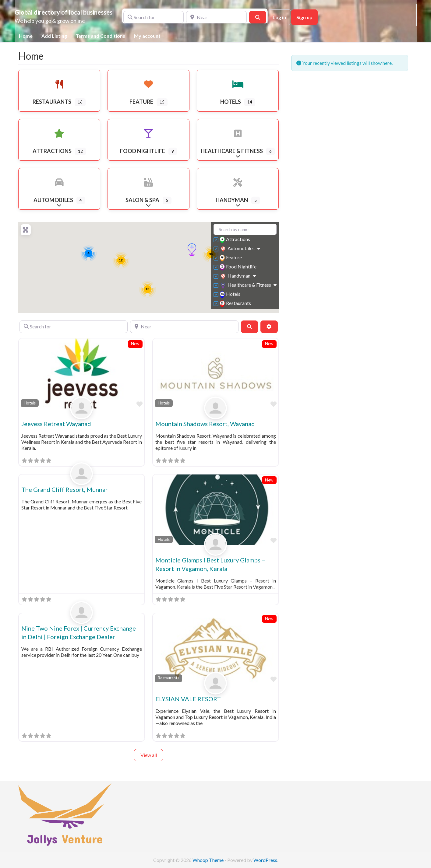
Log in (279, 17)
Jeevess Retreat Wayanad (56, 424)
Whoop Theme (208, 860)
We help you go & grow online (50, 21)
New (135, 344)
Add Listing (54, 36)
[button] (192, 250)
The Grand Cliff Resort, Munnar (65, 489)
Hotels (231, 294)
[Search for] (154, 17)
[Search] (258, 17)
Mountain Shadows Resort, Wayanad (205, 424)
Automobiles (238, 249)
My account (147, 36)
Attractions (236, 240)
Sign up (304, 17)
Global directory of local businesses (64, 12)
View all (149, 755)
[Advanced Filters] (269, 327)
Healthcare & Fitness (246, 285)
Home (26, 36)
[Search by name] (245, 229)
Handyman (236, 276)
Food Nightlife (239, 267)
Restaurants (236, 304)
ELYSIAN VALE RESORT (188, 699)
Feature (231, 258)
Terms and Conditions (100, 36)
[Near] (216, 17)
